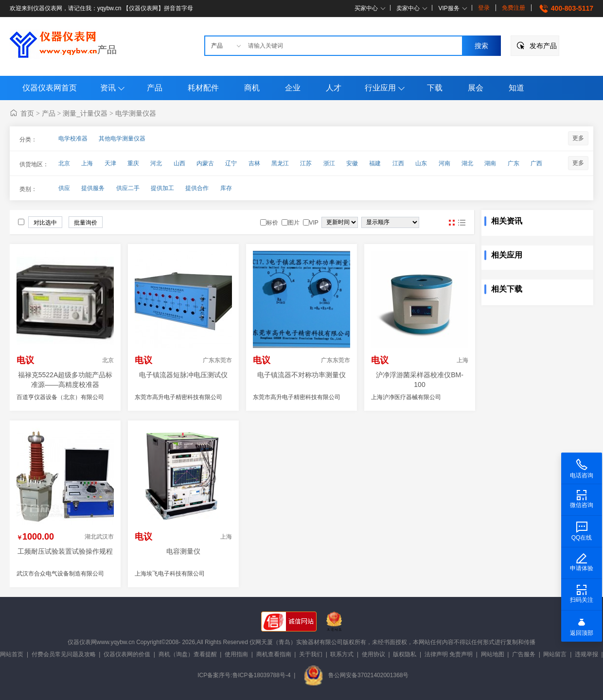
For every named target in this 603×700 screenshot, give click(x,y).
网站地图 (493, 654)
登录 (484, 8)
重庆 (133, 163)
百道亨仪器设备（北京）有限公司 (60, 397)
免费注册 (514, 8)
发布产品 (543, 46)
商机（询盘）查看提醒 (188, 654)
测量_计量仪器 (85, 113)
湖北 (467, 163)
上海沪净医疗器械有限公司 (406, 397)
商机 (252, 88)
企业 (293, 88)
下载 (435, 88)
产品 (107, 50)
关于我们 (311, 654)
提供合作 (197, 188)
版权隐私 (405, 654)
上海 (87, 163)
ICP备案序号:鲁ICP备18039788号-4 (244, 675)
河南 (444, 163)
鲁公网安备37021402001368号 (356, 675)
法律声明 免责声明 (449, 654)
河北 (156, 163)
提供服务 (93, 188)
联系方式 (342, 654)
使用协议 (373, 654)
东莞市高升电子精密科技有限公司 (178, 397)
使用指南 (236, 654)
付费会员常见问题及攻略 (64, 654)
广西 (536, 163)
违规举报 (586, 654)
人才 (334, 88)
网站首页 (12, 654)
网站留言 (555, 654)
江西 (398, 163)
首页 (27, 113)
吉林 (254, 163)
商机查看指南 (274, 654)
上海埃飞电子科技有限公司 (170, 574)
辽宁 (231, 163)
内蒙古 (205, 163)
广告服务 (524, 654)
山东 (421, 163)
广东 (514, 163)
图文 (461, 223)
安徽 (352, 163)
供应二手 (128, 188)
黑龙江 (280, 163)
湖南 (490, 163)
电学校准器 (73, 139)
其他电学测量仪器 (122, 139)
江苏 (306, 163)
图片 (452, 223)
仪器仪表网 (82, 642)
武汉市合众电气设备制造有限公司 (60, 574)
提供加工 (162, 188)
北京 (64, 163)
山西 (179, 163)
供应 (64, 188)
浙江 (329, 163)
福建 (375, 163)
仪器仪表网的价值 (127, 654)
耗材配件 (203, 88)
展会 (476, 88)
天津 (110, 163)
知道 (516, 88)
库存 (226, 188)
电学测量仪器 (136, 113)
